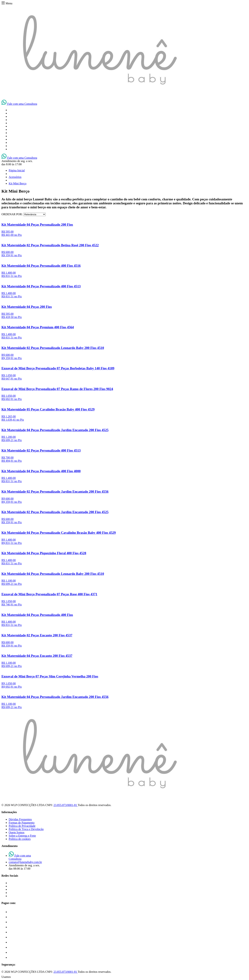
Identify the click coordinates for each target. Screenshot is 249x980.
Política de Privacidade (22, 826)
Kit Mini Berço (18, 183)
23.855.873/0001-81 (66, 805)
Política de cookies (20, 839)
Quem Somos (17, 832)
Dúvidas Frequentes (20, 819)
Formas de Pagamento (22, 823)
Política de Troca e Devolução (26, 829)
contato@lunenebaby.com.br (25, 862)
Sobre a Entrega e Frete (22, 836)
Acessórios (15, 177)
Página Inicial (17, 170)
